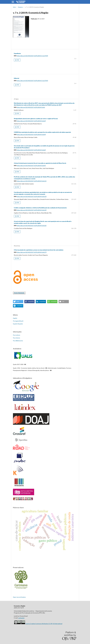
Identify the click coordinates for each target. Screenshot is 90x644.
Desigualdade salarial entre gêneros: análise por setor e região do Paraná (36, 119)
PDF (18, 60)
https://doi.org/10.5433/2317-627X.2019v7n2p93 (31, 166)
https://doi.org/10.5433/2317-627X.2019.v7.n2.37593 (32, 81)
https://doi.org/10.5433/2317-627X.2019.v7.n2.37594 (32, 56)
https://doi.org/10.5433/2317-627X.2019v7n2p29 (31, 121)
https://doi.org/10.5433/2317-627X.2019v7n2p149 (32, 210)
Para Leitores (17, 335)
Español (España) (18, 324)
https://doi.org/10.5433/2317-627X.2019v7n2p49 (31, 134)
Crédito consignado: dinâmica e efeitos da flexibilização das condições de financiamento (40, 208)
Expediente (17, 53)
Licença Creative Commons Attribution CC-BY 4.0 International (44, 624)
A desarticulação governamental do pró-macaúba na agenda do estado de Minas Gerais (40, 163)
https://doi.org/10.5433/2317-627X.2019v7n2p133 (32, 196)
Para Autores (17, 338)
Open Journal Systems (19, 597)
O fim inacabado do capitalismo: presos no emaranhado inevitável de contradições (39, 250)
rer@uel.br (21, 618)
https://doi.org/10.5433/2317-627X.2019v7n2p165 (32, 226)
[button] (18, 302)
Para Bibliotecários (18, 341)
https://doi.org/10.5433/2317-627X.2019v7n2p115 (32, 181)
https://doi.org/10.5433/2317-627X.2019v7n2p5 (31, 107)
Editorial (17, 78)
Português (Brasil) (18, 321)
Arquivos (20, 7)
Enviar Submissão (19, 293)
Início (14, 7)
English (15, 318)
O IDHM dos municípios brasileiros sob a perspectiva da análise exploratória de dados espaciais (42, 132)
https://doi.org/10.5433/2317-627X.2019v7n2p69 (31, 150)
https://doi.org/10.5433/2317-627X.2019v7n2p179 (32, 252)
